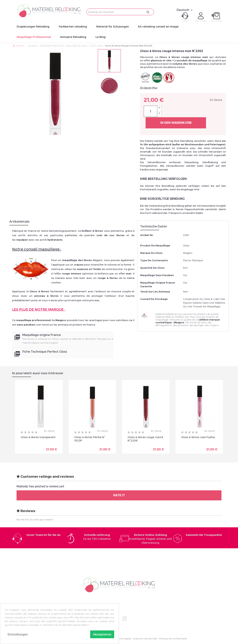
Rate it (119, 495)
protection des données (145, 639)
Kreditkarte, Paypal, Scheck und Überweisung (150, 539)
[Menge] (151, 111)
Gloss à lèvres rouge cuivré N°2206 (145, 439)
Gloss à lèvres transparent (38, 437)
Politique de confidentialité (173, 639)
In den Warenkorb (176, 123)
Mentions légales (123, 639)
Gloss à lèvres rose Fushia (198, 437)
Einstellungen (18, 634)
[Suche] (120, 12)
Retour (19, 46)
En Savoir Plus (149, 88)
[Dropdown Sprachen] (185, 10)
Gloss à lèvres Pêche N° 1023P (90, 439)
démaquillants (164, 325)
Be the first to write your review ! (35, 520)
